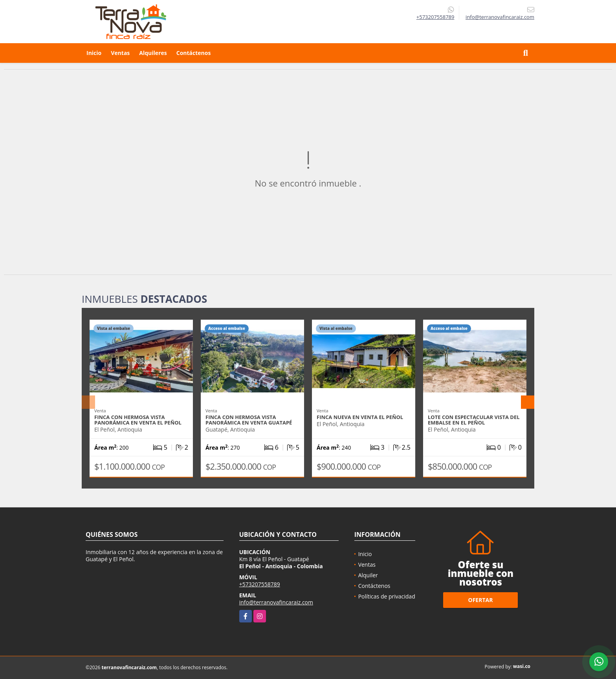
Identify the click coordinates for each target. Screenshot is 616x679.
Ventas (120, 53)
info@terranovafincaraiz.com (276, 602)
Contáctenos (194, 53)
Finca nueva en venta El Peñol (360, 417)
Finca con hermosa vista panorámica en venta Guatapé (249, 420)
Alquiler (368, 575)
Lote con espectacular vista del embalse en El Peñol (474, 420)
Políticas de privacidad (387, 596)
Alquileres (153, 53)
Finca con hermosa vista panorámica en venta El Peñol (138, 420)
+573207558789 (435, 17)
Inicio (94, 53)
